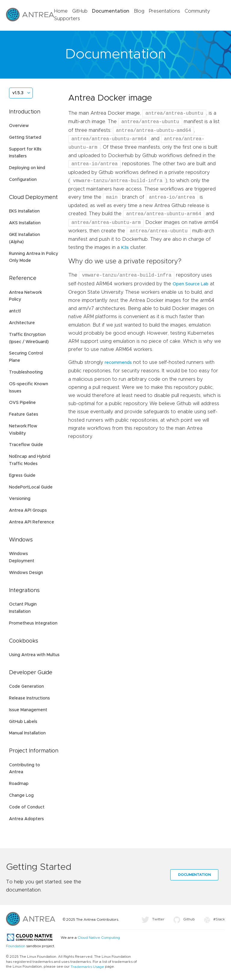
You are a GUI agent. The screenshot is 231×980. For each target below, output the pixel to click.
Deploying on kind (27, 168)
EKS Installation (24, 211)
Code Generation (26, 687)
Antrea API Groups (28, 510)
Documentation (111, 11)
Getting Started (25, 138)
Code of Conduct (27, 807)
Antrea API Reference (32, 522)
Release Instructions (29, 698)
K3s (125, 248)
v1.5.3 (18, 93)
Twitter (153, 919)
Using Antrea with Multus (34, 655)
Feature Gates (24, 414)
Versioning (20, 499)
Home (61, 11)
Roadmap (19, 784)
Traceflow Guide (26, 445)
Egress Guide (22, 476)
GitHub (80, 11)
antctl (15, 311)
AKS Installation (25, 223)
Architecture (22, 323)
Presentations (165, 11)
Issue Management (28, 710)
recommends (118, 363)
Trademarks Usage (87, 967)
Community (197, 11)
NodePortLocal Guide (31, 487)
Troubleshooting (26, 372)
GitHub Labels (23, 722)
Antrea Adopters (26, 819)
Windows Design (26, 573)
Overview (19, 126)
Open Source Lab (191, 284)
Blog (139, 11)
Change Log (21, 795)
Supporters (67, 19)
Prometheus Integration (33, 623)
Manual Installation (27, 733)
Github (184, 919)
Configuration (23, 180)
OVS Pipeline (22, 403)
